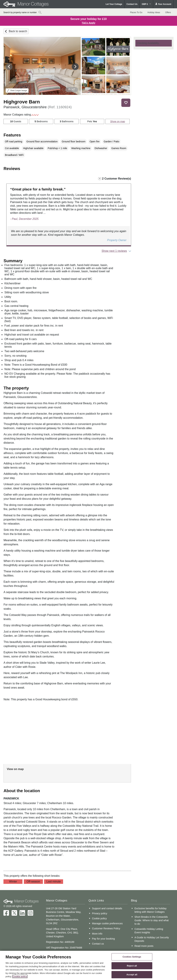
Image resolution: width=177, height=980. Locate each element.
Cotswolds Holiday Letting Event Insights (149, 931)
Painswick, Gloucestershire (38, 107)
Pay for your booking (103, 939)
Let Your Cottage (114, 4)
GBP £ (146, 4)
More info (97, 934)
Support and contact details (107, 908)
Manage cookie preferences (107, 923)
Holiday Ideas (154, 12)
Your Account (163, 4)
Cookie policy (99, 918)
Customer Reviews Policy (106, 928)
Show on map (118, 121)
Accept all (132, 975)
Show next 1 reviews (114, 251)
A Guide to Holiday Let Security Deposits (152, 939)
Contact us (98, 944)
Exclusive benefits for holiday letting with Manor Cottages (151, 910)
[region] (88, 965)
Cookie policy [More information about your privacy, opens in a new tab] (20, 976)
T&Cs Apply (89, 23)
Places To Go (136, 12)
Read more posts (144, 946)
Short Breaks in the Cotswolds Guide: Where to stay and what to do (152, 920)
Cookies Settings (132, 957)
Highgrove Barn (22, 102)
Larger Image (17, 90)
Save (126, 103)
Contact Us (132, 4)
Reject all (132, 966)
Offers (168, 12)
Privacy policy (100, 913)
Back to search (18, 31)
